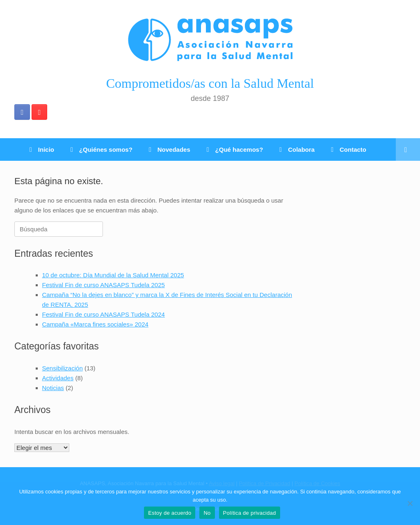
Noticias (53, 388)
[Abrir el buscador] (408, 150)
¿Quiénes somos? (102, 150)
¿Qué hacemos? (235, 150)
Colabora (297, 150)
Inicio (42, 150)
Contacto (349, 150)
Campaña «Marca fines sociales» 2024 (95, 324)
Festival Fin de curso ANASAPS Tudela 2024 (104, 314)
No (207, 513)
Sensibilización (63, 368)
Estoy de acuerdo (170, 513)
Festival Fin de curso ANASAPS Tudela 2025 (104, 285)
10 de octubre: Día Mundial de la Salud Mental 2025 (113, 275)
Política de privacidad (250, 513)
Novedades (170, 150)
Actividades (58, 378)
